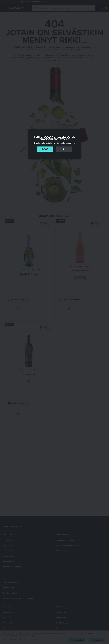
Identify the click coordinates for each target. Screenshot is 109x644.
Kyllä (45, 149)
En (64, 149)
